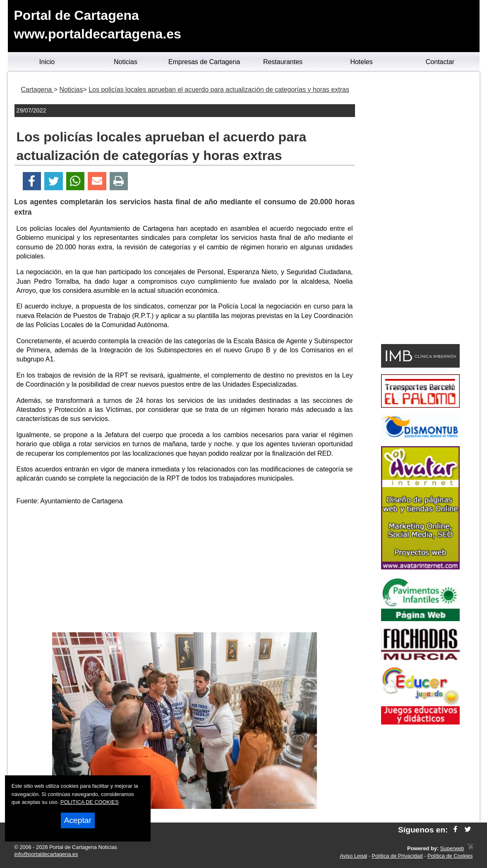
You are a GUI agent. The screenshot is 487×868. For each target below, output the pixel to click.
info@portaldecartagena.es (46, 854)
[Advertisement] (185, 570)
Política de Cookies (450, 856)
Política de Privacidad (397, 856)
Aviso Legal (353, 856)
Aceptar (78, 820)
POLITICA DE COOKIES (90, 802)
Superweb (452, 848)
